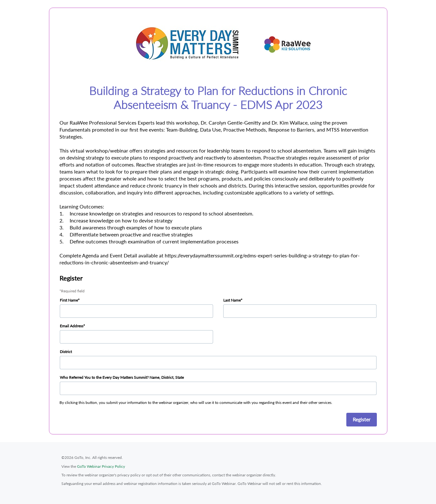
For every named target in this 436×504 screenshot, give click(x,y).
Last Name (232, 300)
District (66, 352)
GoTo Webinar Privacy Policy (101, 466)
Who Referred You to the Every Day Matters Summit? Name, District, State (122, 377)
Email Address (72, 326)
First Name (69, 300)
